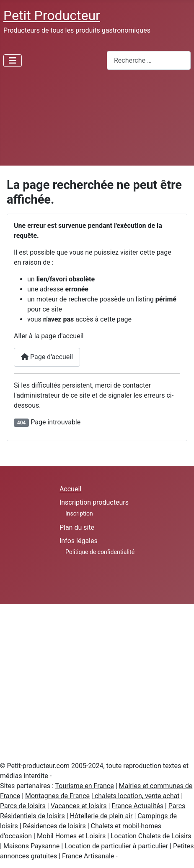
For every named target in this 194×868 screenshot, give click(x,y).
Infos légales (79, 541)
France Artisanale (88, 856)
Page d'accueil (47, 357)
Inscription (79, 513)
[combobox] (149, 60)
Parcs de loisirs (23, 806)
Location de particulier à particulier (116, 846)
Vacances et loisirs (79, 806)
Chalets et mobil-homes (126, 826)
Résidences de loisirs (54, 826)
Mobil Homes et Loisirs (71, 836)
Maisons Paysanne (31, 846)
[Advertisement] (79, 121)
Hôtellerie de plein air (101, 816)
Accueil (70, 489)
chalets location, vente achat (136, 796)
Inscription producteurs (94, 502)
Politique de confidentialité (100, 552)
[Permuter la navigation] (13, 61)
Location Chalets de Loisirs (151, 836)
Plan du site (77, 527)
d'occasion (16, 836)
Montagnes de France (57, 796)
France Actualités (137, 806)
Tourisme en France (85, 786)
